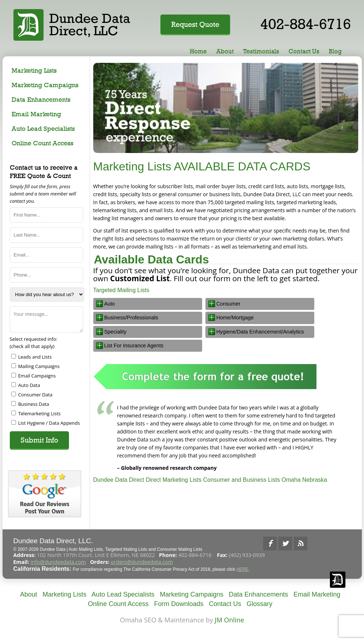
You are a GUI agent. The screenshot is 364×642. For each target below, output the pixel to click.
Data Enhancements (41, 99)
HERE (242, 569)
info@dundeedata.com (58, 562)
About (225, 51)
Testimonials (261, 51)
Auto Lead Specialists (43, 128)
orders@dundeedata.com (142, 562)
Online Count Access (42, 143)
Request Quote (195, 24)
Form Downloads (179, 604)
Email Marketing (36, 114)
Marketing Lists (34, 70)
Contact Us (304, 51)
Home (198, 51)
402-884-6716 (306, 24)
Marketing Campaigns (45, 85)
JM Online (230, 620)
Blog (335, 51)
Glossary (260, 604)
